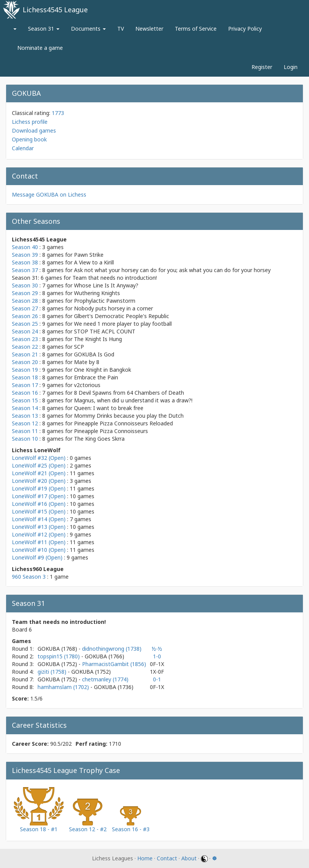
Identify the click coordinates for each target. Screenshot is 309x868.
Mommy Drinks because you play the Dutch (129, 416)
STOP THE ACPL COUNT (105, 331)
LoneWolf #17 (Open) (39, 496)
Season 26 (25, 316)
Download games (34, 130)
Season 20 (25, 362)
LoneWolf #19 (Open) (39, 488)
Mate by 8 (87, 362)
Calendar (23, 148)
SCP (79, 347)
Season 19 (25, 370)
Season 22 (25, 347)
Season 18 (25, 377)
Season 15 (25, 400)
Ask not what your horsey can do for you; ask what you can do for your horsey (172, 270)
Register (262, 67)
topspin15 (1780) (59, 656)
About (189, 858)
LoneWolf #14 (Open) (39, 519)
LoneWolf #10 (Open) (39, 550)
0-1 (157, 679)
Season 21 (25, 354)
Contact (167, 858)
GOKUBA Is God (94, 354)
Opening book (29, 139)
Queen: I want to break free (109, 408)
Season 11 (25, 431)
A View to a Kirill (94, 262)
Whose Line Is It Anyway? (106, 285)
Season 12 (25, 423)
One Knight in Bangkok (103, 370)
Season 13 (25, 416)
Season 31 (44, 29)
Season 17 (25, 385)
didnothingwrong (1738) (112, 649)
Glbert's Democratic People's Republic (122, 316)
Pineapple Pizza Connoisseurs (111, 431)
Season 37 (25, 270)
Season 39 (25, 255)
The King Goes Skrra (99, 439)
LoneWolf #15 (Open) (39, 511)
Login (291, 67)
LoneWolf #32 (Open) (39, 458)
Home (145, 858)
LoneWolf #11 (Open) (39, 542)
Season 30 (25, 285)
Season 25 (25, 324)
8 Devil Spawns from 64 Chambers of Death (129, 393)
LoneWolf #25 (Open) (39, 465)
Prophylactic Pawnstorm (105, 301)
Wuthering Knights (97, 293)
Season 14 (25, 408)
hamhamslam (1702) (64, 687)
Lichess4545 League (55, 10)
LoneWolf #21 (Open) (39, 473)
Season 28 (25, 301)
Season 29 (25, 293)
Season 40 (25, 247)
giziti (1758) (53, 672)
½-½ (157, 649)
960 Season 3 (29, 577)
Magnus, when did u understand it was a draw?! (133, 400)
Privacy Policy (245, 29)
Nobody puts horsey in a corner (113, 308)
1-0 (157, 656)
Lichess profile (30, 122)
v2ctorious (87, 385)
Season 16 (25, 393)
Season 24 (25, 331)
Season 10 (25, 439)
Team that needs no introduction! (115, 278)
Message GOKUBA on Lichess (49, 194)
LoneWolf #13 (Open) (39, 527)
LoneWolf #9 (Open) (37, 557)
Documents (88, 29)
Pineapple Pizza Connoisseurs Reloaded (123, 423)
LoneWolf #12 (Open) (39, 534)
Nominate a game (40, 48)
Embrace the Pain (96, 377)
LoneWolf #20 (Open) (39, 481)
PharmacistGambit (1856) (114, 664)
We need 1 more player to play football (123, 324)
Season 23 (25, 339)
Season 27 (25, 308)
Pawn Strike (89, 255)
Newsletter (149, 29)
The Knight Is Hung (98, 339)
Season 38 (25, 262)
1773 (58, 113)
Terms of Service (196, 29)
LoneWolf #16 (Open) (39, 504)
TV (121, 29)
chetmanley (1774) (105, 679)
